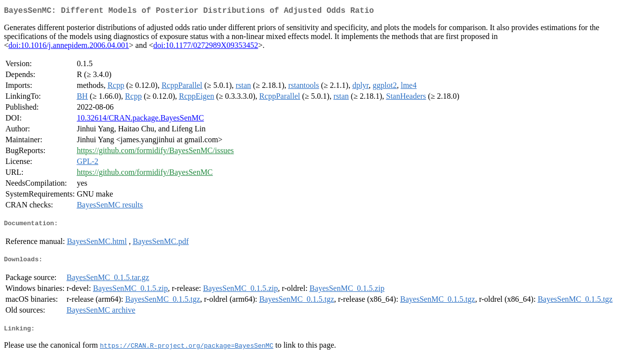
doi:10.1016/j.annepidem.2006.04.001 (69, 47)
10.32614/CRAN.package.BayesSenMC (140, 120)
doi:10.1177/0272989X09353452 (206, 47)
